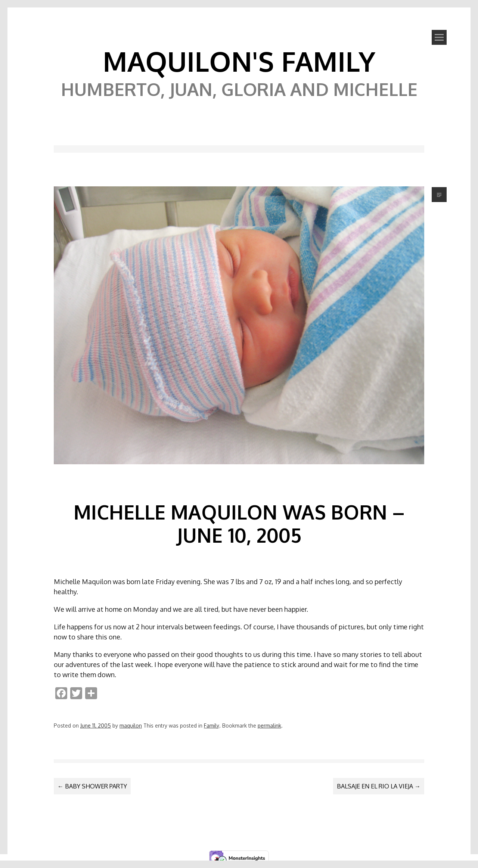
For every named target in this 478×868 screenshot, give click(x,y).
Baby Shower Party (92, 786)
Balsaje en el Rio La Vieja (379, 786)
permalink (269, 726)
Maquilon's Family (239, 61)
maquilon (131, 726)
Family (212, 726)
